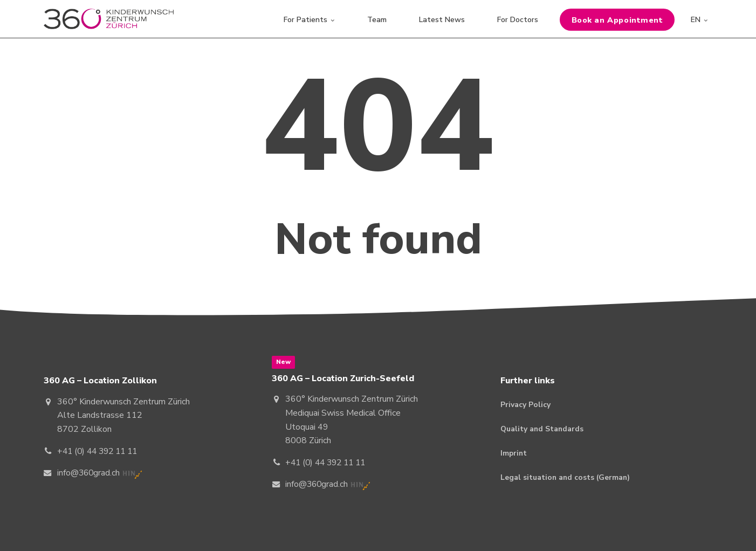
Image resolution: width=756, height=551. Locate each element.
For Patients (309, 19)
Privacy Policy (525, 405)
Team (377, 19)
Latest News (442, 19)
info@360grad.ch (89, 473)
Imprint (514, 454)
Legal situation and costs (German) (566, 478)
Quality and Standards (543, 429)
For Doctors (518, 19)
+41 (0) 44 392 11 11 (100, 451)
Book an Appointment (617, 19)
